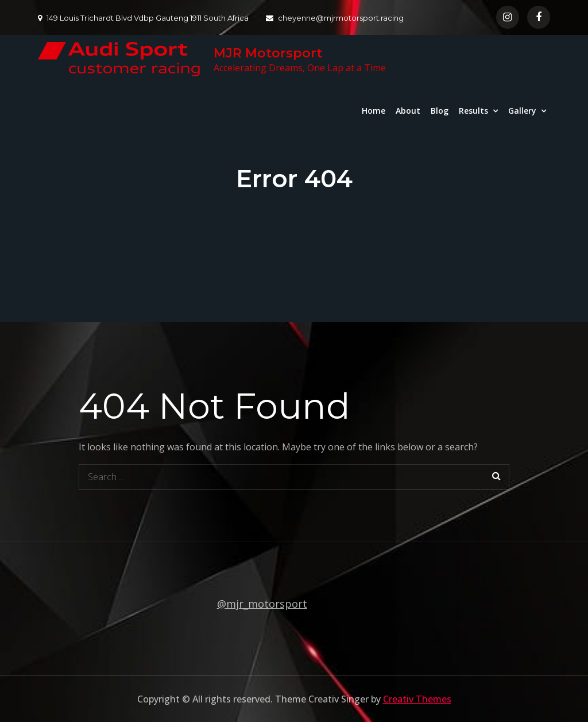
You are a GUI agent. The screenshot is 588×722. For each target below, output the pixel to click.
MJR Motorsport (268, 53)
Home (374, 111)
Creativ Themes (417, 699)
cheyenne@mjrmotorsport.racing (335, 18)
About (408, 111)
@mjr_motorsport (262, 604)
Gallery (522, 111)
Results (473, 111)
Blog (440, 111)
